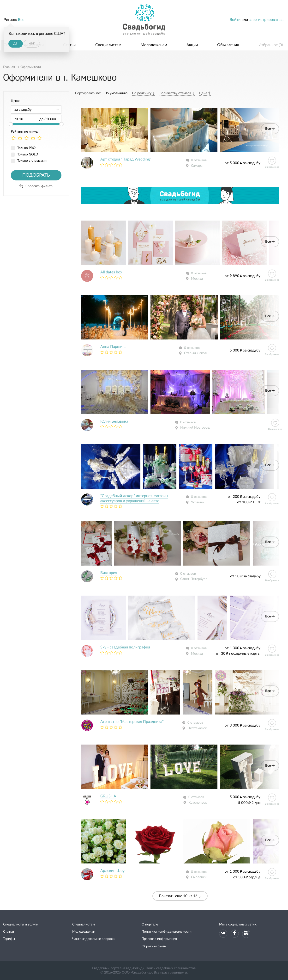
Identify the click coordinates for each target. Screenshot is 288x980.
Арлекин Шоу (112, 871)
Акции (192, 45)
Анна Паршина (113, 347)
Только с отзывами (32, 161)
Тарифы (9, 939)
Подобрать (36, 175)
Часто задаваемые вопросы (94, 939)
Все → (270, 129)
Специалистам (108, 45)
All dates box (111, 272)
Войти (235, 20)
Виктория (109, 573)
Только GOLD (28, 154)
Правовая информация (159, 939)
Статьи (69, 45)
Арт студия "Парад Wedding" (126, 159)
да (15, 43)
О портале (150, 925)
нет (32, 43)
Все (21, 20)
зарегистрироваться (267, 20)
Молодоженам (154, 45)
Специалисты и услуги (21, 925)
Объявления (228, 45)
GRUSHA (108, 796)
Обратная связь (154, 946)
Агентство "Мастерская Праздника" (132, 722)
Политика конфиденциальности (167, 932)
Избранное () (271, 45)
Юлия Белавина (114, 421)
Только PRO (26, 148)
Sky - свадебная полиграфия (125, 647)
